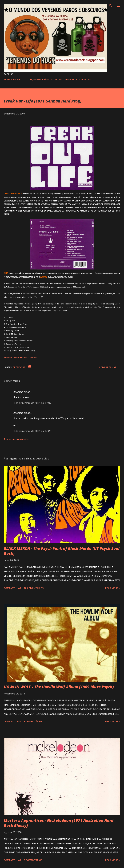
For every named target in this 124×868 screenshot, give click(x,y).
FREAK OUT (19, 367)
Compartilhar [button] (108, 367)
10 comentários (34, 588)
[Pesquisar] (111, 6)
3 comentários (33, 722)
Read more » (113, 588)
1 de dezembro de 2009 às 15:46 (32, 403)
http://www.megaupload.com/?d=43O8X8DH (20, 358)
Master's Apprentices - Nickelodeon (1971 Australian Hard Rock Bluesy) (59, 823)
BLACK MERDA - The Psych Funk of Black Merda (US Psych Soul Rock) (62, 551)
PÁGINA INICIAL (12, 79)
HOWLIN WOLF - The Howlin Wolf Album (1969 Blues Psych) (59, 687)
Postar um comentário (16, 439)
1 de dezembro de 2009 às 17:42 (32, 431)
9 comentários (33, 860)
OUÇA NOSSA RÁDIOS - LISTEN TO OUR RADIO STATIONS (60, 79)
